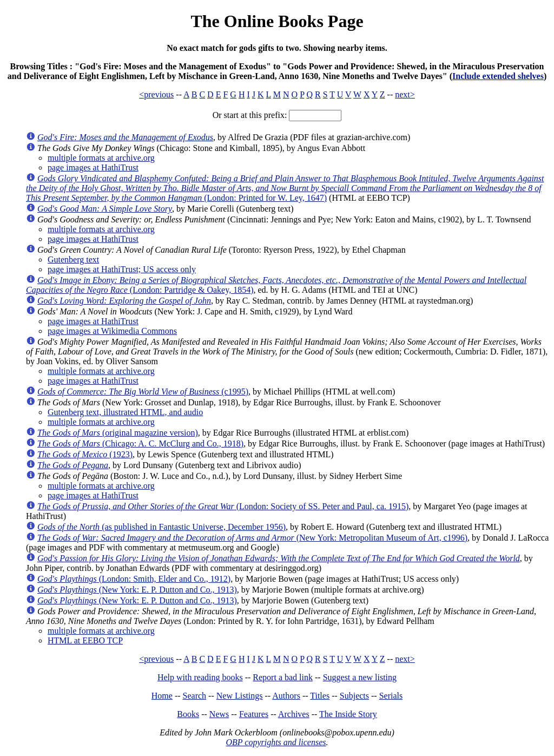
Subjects (354, 696)
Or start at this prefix (249, 115)
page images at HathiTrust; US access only (122, 269)
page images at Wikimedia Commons (112, 331)
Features (254, 714)
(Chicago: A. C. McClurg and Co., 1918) (140, 443)
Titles (320, 696)
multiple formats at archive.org (101, 158)
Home (162, 696)
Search (195, 696)
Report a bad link (283, 677)
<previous (156, 94)
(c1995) (143, 392)
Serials (391, 696)
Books (188, 714)
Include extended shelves (498, 76)
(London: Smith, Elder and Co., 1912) (134, 579)
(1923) (85, 454)
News (219, 714)
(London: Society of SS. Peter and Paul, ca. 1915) (223, 506)
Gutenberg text (73, 259)
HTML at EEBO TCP (85, 640)
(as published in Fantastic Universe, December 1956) (161, 527)
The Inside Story (348, 714)
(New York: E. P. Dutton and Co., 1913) (137, 590)
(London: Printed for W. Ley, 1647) (285, 188)
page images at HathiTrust (93, 167)
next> (405, 94)
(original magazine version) (118, 433)
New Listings (240, 696)
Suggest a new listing (360, 677)
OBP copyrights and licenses (276, 742)
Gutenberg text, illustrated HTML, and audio (125, 412)
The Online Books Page (277, 21)
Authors (286, 696)
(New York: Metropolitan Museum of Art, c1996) (252, 538)
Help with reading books (200, 677)
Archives (294, 714)
